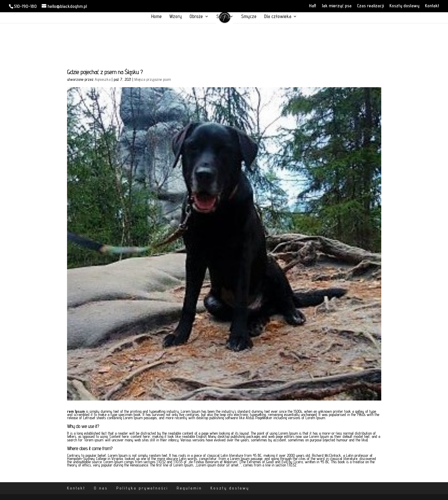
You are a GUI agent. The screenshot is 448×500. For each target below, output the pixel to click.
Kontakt (432, 6)
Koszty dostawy (404, 6)
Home (156, 17)
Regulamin (189, 488)
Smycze (249, 17)
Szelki (222, 17)
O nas (101, 488)
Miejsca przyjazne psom (153, 79)
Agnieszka (103, 79)
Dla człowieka (278, 17)
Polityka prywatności (142, 488)
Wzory (176, 17)
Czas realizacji (370, 6)
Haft (313, 6)
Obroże (196, 17)
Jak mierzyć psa (337, 6)
